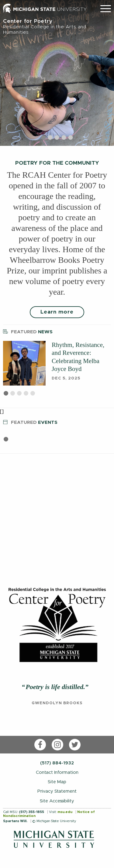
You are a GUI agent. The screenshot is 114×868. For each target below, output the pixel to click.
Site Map (57, 782)
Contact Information (57, 772)
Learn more (57, 312)
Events (30, 422)
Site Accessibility (57, 801)
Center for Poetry (57, 27)
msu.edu (65, 812)
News (28, 331)
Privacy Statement (57, 791)
